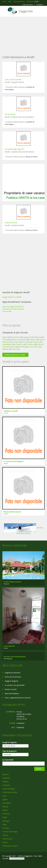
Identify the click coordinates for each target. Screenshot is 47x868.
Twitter (14, 864)
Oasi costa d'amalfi (13, 79)
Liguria (5, 799)
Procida (26, 342)
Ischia (5, 340)
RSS (20, 864)
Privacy (19, 712)
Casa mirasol (9, 646)
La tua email (8, 760)
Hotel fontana (11, 223)
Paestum (19, 344)
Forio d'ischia (33, 347)
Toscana (6, 828)
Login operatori (28, 5)
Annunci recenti (11, 689)
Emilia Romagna (9, 789)
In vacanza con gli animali (15, 685)
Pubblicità (20, 727)
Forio (14, 349)
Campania (6, 785)
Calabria (5, 782)
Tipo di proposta (10, 751)
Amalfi (22, 347)
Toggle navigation (4, 11)
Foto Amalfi (7, 311)
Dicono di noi (22, 719)
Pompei (16, 342)
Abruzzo (6, 774)
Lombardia (7, 803)
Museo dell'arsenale (12, 512)
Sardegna (6, 821)
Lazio (4, 796)
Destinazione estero (10, 846)
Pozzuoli (36, 342)
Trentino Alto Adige (10, 832)
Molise (5, 810)
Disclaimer (21, 716)
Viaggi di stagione (11, 681)
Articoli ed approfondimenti (13, 307)
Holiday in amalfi (11, 411)
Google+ (8, 864)
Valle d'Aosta (7, 839)
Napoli (5, 337)
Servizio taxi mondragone (15, 657)
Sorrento (16, 337)
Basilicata (6, 778)
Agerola (5, 349)
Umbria (5, 835)
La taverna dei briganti (13, 461)
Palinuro (37, 337)
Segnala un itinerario (13, 673)
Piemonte (6, 814)
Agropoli (27, 337)
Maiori (13, 347)
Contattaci (40, 5)
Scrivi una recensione (13, 677)
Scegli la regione (10, 742)
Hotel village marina (12, 582)
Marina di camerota (18, 340)
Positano (30, 344)
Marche (5, 807)
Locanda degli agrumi (14, 149)
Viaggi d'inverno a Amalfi (12, 297)
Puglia (5, 817)
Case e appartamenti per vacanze (18, 698)
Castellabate (7, 344)
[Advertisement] (23, 34)
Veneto (5, 842)
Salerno (33, 340)
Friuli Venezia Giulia (10, 792)
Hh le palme (10, 114)
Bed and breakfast (12, 693)
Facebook (3, 864)
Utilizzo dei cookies (24, 714)
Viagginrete (26, 11)
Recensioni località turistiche (13, 309)
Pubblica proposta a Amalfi (15, 355)
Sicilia (4, 824)
